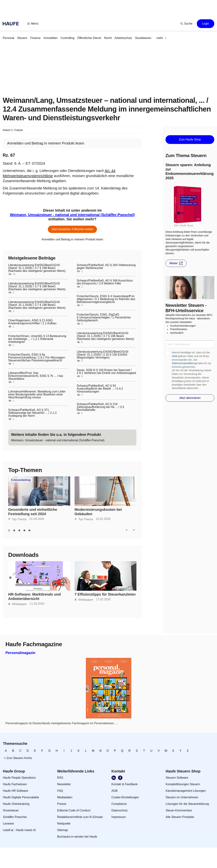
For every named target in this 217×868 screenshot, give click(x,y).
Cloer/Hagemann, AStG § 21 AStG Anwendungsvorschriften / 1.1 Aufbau (32, 322)
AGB (175, 356)
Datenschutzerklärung (184, 363)
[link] (8, 38)
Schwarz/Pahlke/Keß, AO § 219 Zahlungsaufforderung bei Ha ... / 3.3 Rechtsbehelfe (100, 407)
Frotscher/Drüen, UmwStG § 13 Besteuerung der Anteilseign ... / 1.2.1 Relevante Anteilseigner (37, 339)
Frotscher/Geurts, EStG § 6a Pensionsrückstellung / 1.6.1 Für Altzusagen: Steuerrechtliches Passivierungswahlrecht (37, 358)
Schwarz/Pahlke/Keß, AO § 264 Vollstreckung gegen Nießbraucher (106, 267)
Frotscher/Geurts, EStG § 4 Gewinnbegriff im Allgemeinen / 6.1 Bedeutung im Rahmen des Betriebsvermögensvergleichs (106, 299)
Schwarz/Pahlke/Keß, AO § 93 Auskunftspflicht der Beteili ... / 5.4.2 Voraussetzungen (100, 389)
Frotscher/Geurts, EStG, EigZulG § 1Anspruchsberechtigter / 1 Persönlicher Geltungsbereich (104, 318)
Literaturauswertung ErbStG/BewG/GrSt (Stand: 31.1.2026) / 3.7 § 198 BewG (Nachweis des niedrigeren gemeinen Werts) (37, 268)
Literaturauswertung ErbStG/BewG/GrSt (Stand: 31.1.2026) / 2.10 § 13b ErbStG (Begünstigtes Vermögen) (103, 355)
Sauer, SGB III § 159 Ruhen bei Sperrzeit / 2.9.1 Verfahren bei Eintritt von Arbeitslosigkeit (106, 372)
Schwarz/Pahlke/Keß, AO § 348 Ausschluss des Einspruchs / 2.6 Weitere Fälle (105, 282)
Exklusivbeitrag (21, 480)
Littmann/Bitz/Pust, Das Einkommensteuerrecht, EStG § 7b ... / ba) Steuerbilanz (36, 376)
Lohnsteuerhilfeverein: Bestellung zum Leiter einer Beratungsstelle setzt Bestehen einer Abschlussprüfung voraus (37, 395)
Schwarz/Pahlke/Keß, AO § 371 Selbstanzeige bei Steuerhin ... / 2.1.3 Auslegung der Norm (32, 413)
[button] (33, 24)
